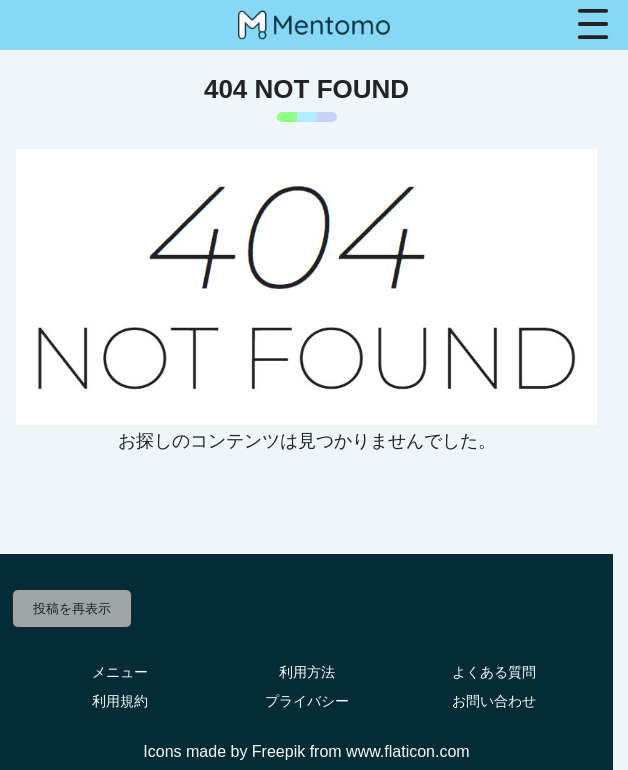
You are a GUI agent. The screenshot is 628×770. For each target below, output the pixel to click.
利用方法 (307, 672)
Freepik (278, 751)
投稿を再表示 (72, 608)
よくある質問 (494, 672)
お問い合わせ (494, 701)
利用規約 (120, 701)
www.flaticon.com (408, 751)
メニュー (120, 672)
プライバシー (307, 701)
